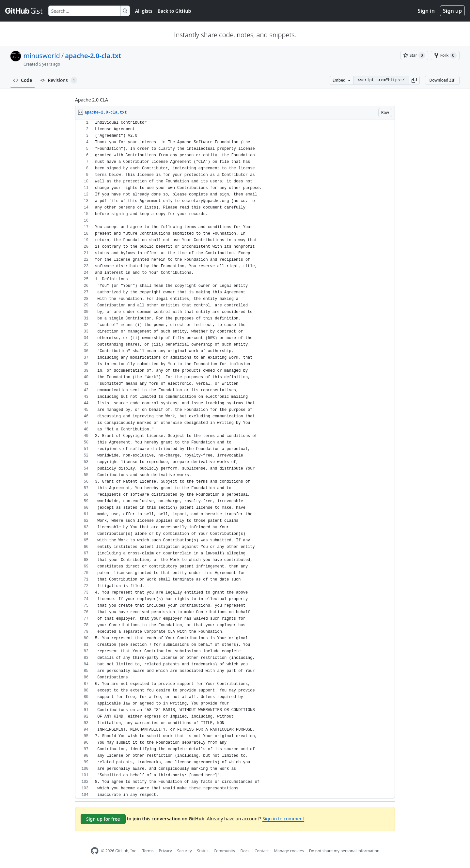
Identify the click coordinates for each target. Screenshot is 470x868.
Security (185, 851)
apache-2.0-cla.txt (93, 56)
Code (23, 80)
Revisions (59, 80)
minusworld (42, 56)
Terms (148, 851)
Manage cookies (289, 851)
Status (203, 851)
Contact (262, 851)
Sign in (426, 11)
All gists (144, 11)
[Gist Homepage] (24, 11)
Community (225, 851)
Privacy (165, 851)
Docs (245, 851)
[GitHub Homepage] (95, 851)
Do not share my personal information (344, 851)
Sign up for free (103, 819)
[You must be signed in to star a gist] (414, 55)
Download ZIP (442, 80)
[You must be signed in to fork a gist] (445, 55)
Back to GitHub (174, 11)
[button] (414, 80)
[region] (235, 459)
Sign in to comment (283, 819)
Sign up (452, 11)
